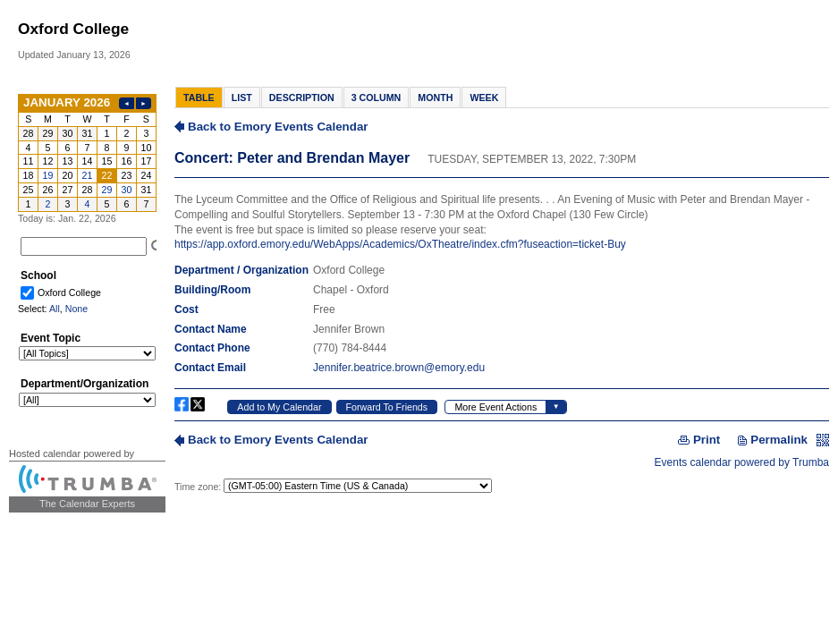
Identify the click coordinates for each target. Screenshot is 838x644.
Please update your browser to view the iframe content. (87, 153)
